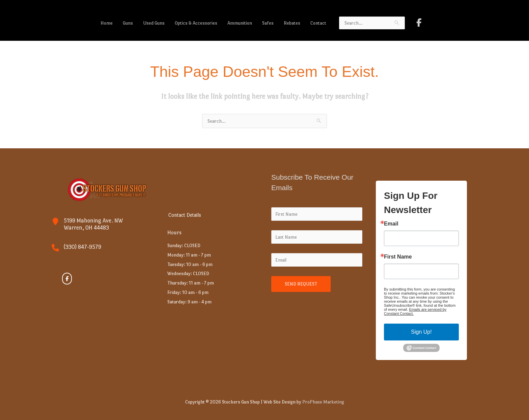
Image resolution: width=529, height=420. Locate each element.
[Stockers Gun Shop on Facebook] (419, 23)
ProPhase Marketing (323, 402)
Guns (128, 23)
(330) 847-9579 (83, 247)
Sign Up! (421, 332)
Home (107, 23)
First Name (398, 257)
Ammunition (240, 23)
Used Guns (154, 23)
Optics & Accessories (196, 23)
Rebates (292, 23)
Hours (175, 232)
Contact (318, 23)
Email (391, 224)
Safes (268, 23)
